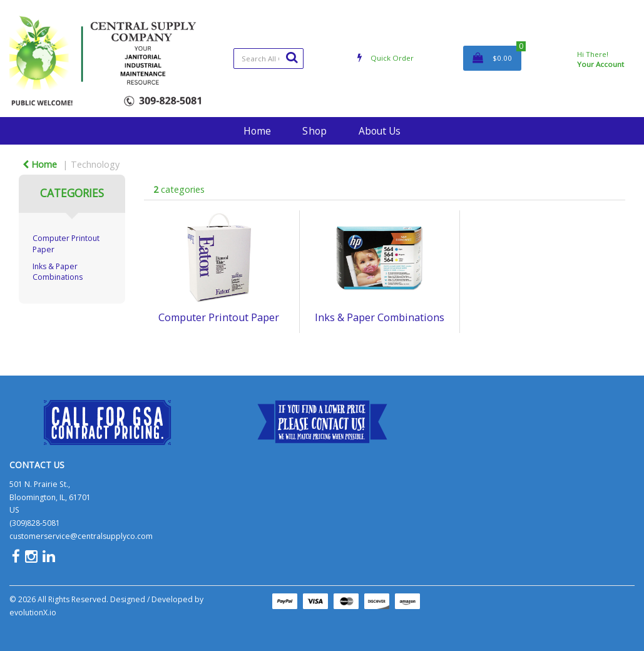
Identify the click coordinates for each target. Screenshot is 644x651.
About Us (380, 131)
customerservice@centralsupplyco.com (81, 536)
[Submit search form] (292, 57)
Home (257, 131)
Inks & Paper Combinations (58, 272)
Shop (314, 131)
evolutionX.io (33, 613)
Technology (95, 164)
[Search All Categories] (268, 59)
